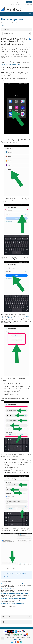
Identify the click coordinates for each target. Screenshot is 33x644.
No (6, 577)
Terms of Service (18, 639)
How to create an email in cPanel (11, 64)
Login (17, 2)
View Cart (29, 2)
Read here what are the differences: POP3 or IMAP (15, 317)
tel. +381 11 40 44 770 (16, 5)
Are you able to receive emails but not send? (14, 599)
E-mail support (21, 23)
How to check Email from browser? (11, 589)
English (13, 2)
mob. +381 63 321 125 (27, 5)
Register (21, 2)
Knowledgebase (12, 23)
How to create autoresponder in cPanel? (13, 604)
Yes (24, 574)
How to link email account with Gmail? (12, 584)
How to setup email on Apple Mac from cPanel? (14, 594)
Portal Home (4, 23)
